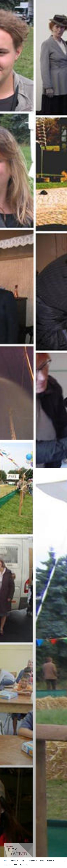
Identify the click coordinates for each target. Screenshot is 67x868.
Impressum (7, 865)
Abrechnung (51, 861)
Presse (42, 861)
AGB (15, 865)
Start (6, 861)
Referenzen (33, 861)
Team (23, 861)
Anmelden (14, 861)
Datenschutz (24, 865)
